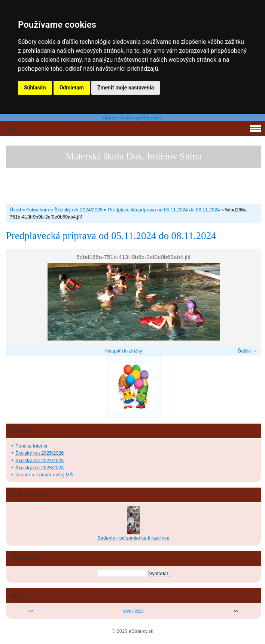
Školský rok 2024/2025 (78, 210)
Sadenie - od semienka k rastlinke (133, 538)
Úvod (15, 210)
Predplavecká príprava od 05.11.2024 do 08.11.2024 (164, 210)
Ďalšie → (247, 351)
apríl (127, 611)
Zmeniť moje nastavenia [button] (126, 88)
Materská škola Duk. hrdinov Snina (133, 156)
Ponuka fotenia (31, 446)
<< (31, 611)
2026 (139, 611)
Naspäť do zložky (124, 351)
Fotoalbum (37, 210)
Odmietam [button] (72, 88)
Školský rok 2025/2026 (39, 453)
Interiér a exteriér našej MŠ (44, 475)
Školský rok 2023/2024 (39, 468)
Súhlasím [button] (35, 88)
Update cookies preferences (132, 118)
